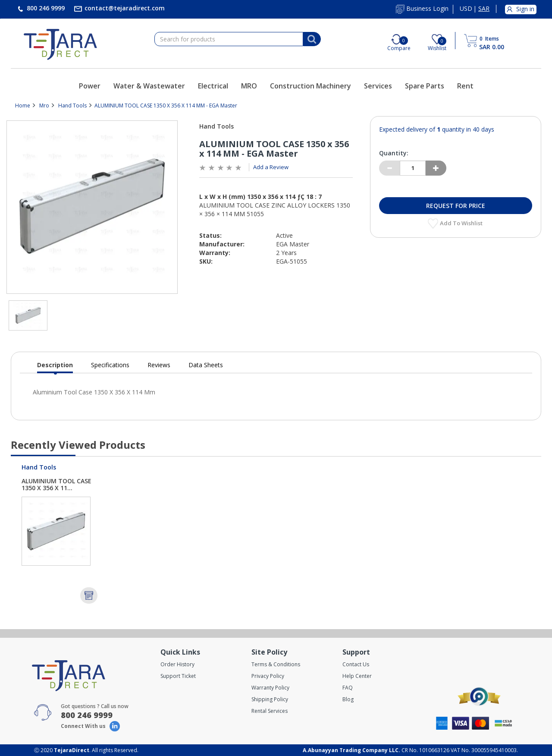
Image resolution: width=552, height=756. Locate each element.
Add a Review (271, 167)
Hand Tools (72, 106)
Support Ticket (178, 676)
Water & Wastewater (149, 86)
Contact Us (356, 664)
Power (90, 86)
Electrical (213, 86)
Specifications (110, 365)
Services (378, 86)
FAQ (348, 688)
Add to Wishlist (462, 223)
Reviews (159, 365)
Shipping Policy (270, 699)
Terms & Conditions (276, 664)
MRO (249, 86)
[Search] (312, 39)
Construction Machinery (310, 86)
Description (55, 367)
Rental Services (270, 711)
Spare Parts (425, 86)
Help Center (357, 676)
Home (23, 106)
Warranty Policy (270, 688)
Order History (177, 664)
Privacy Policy (268, 676)
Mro (44, 106)
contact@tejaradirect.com (124, 8)
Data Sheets (206, 365)
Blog (348, 699)
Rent (465, 86)
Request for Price (456, 206)
